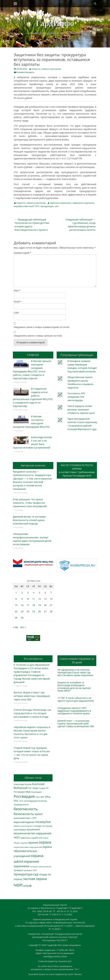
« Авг (16, 627)
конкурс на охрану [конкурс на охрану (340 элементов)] (43, 826)
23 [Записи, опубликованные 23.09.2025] (22, 611)
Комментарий (22, 253)
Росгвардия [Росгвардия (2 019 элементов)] (24, 796)
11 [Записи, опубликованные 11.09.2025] (34, 599)
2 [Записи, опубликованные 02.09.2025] (22, 593)
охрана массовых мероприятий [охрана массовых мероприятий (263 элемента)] (28, 847)
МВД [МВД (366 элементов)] (28, 792)
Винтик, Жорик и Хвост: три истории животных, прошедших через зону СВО (32, 696)
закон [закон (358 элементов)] (17, 826)
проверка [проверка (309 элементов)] (18, 870)
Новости (36, 69)
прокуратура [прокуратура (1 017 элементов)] (23, 874)
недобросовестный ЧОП (26, 206)
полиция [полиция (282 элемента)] (34, 867)
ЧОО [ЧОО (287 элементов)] (21, 801)
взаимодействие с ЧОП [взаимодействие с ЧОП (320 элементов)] (25, 818)
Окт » (23, 627)
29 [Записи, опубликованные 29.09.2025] (16, 618)
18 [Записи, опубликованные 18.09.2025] (34, 605)
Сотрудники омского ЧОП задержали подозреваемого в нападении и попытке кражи (74, 711)
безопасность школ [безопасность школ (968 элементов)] (28, 814)
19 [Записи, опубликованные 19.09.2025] (39, 605)
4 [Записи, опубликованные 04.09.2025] (34, 593)
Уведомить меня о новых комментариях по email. (42, 327)
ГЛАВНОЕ (33, 355)
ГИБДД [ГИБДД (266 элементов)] (35, 788)
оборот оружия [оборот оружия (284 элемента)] (21, 843)
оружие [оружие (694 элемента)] (33, 842)
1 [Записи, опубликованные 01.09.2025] (16, 593)
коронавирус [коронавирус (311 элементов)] (20, 830)
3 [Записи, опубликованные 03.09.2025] (28, 593)
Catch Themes (74, 974)
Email (18, 302)
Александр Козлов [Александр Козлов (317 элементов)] (23, 784)
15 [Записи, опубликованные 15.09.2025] (16, 605)
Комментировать (25, 72)
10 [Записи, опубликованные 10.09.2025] (28, 599)
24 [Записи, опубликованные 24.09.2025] (28, 611)
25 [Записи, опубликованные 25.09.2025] (34, 611)
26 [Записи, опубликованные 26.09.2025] (39, 611)
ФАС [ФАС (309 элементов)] (43, 797)
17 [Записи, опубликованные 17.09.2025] (28, 605)
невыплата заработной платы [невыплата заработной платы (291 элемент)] (34, 838)
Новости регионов (51, 69)
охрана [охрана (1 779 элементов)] (45, 842)
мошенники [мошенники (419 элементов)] (33, 829)
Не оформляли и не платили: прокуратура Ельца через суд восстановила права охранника (75, 673)
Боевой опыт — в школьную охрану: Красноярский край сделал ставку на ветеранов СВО (76, 723)
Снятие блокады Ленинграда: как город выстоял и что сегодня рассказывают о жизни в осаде (32, 713)
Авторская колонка (33, 465)
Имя (17, 290)
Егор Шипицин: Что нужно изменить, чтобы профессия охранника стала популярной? (30, 503)
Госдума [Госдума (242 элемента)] (42, 788)
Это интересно (33, 659)
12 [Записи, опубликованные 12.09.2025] (39, 599)
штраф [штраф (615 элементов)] (27, 886)
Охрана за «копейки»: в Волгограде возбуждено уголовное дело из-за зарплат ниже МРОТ (74, 687)
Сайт (16, 313)
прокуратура (47, 206)
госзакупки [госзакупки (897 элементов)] (43, 822)
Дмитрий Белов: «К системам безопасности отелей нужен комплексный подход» (29, 520)
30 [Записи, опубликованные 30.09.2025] (22, 618)
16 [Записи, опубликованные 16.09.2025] (22, 605)
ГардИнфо (55, 23)
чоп (57, 206)
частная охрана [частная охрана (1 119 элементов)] (35, 879)
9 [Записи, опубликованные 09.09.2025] (22, 599)
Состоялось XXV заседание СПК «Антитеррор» (76, 397)
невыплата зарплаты (83, 203)
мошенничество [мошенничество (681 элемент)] (24, 833)
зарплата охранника (61, 203)
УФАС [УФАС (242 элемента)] (38, 797)
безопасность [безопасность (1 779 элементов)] (26, 809)
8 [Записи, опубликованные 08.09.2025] (16, 599)
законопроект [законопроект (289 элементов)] (27, 826)
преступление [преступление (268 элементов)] (45, 867)
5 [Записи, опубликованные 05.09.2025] (39, 593)
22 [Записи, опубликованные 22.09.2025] (16, 611)
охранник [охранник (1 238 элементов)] (31, 861)
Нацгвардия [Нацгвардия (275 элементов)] (36, 792)
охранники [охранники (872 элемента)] (22, 866)
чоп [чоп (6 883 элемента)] (18, 885)
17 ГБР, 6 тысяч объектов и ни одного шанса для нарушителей (76, 699)
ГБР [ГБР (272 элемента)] (30, 788)
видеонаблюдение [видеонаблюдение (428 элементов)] (24, 822)
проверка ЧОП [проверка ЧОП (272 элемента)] (30, 870)
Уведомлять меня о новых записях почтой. (38, 336)
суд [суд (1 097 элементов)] (36, 874)
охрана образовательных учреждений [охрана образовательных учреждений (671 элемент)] (33, 851)
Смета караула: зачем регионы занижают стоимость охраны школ (81, 409)
